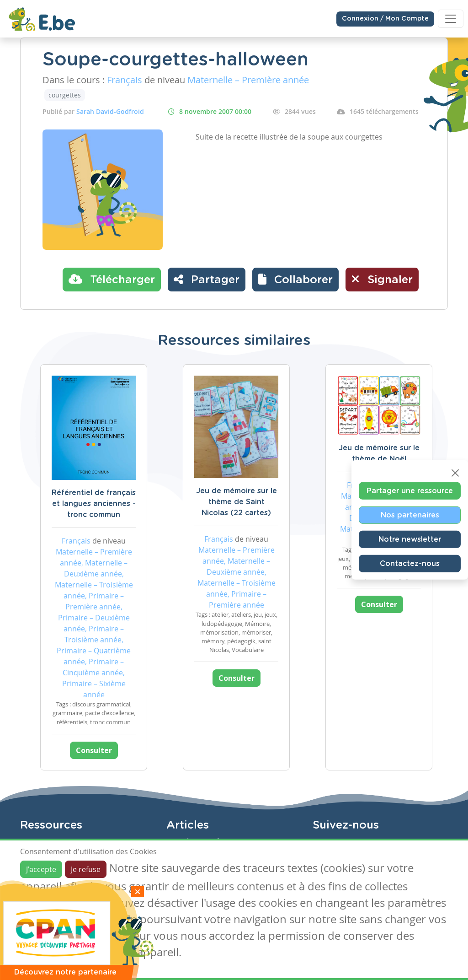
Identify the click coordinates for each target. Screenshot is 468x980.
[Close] (455, 473)
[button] (295, 280)
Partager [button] (207, 279)
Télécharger (112, 279)
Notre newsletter (410, 539)
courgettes (65, 95)
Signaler (382, 279)
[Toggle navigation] (451, 19)
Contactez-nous (410, 564)
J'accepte (41, 869)
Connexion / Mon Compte (385, 19)
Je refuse (86, 869)
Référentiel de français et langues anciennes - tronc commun (94, 504)
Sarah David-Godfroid (110, 111)
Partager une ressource (410, 491)
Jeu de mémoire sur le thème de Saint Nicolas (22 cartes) (237, 502)
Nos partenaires (410, 515)
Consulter (94, 750)
